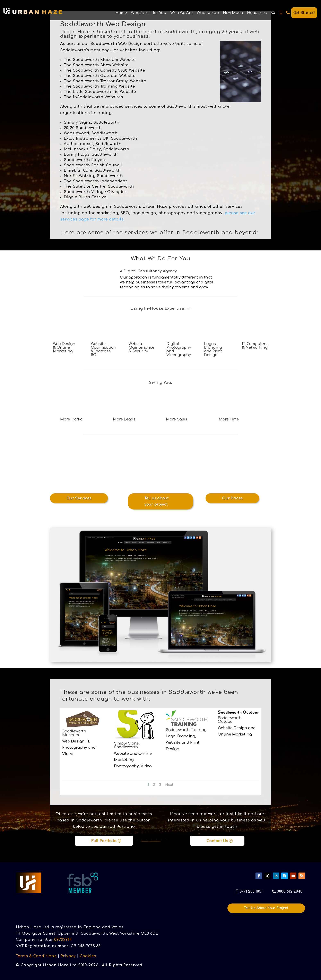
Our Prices (232, 498)
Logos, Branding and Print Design (213, 349)
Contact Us (217, 841)
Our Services (79, 498)
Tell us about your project (157, 501)
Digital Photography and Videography (179, 349)
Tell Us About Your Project (266, 908)
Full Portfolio (104, 841)
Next (169, 785)
